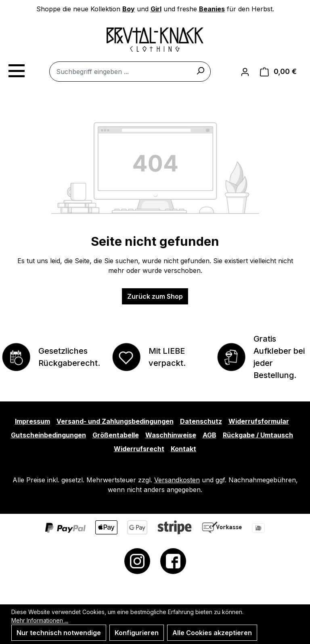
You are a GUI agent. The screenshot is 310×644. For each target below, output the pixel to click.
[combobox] (130, 72)
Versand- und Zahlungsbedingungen (115, 421)
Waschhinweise (171, 435)
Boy (129, 9)
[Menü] (16, 70)
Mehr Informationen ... (40, 620)
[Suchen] (200, 70)
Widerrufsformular (259, 421)
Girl (156, 9)
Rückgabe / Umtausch (258, 435)
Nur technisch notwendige (59, 633)
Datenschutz (201, 421)
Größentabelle (116, 435)
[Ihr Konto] (245, 72)
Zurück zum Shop (155, 296)
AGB (209, 435)
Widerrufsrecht (139, 449)
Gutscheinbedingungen (48, 435)
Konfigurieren (137, 633)
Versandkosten (177, 480)
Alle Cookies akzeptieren (212, 633)
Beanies (212, 9)
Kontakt (183, 449)
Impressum (32, 421)
